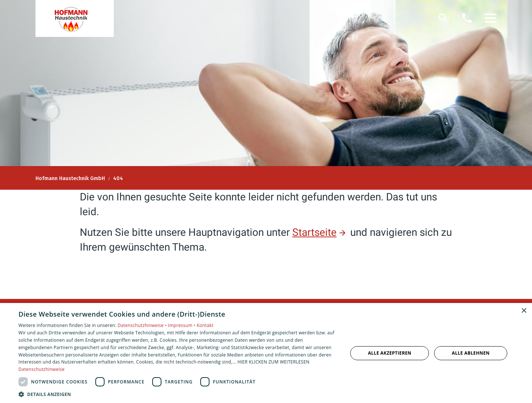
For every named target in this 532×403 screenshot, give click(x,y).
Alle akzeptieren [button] (390, 353)
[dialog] (266, 353)
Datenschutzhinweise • (143, 325)
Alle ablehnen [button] (471, 353)
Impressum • (183, 325)
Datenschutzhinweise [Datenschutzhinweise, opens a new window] (42, 369)
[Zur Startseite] (75, 18)
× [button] (524, 311)
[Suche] (443, 18)
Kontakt (205, 325)
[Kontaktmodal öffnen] (467, 18)
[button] (491, 18)
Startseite (314, 232)
